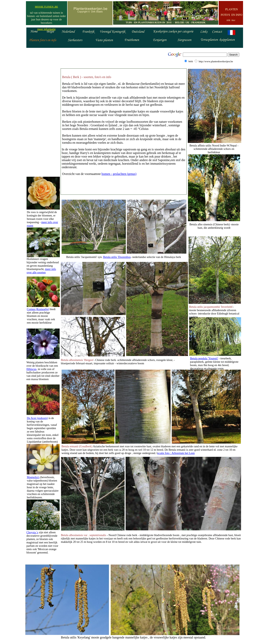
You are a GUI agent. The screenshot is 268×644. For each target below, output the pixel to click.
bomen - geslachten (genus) (119, 174)
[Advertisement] (43, 112)
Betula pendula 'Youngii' (204, 358)
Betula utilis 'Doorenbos (117, 257)
